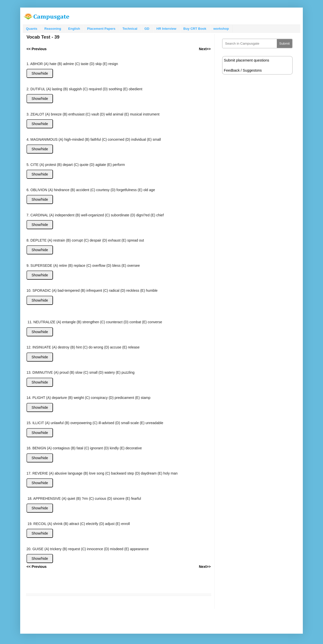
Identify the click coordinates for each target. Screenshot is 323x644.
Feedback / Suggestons (243, 70)
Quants (32, 29)
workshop (221, 29)
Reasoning (53, 29)
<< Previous (37, 567)
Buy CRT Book (195, 29)
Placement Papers (101, 29)
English (74, 29)
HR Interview (166, 29)
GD (147, 29)
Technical (130, 29)
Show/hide (40, 73)
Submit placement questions (247, 60)
